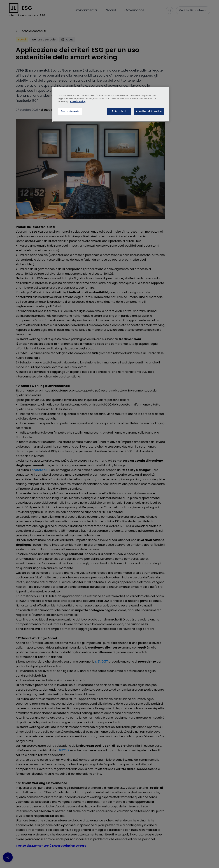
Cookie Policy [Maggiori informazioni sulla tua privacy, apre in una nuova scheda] (78, 102)
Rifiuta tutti (119, 111)
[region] (111, 104)
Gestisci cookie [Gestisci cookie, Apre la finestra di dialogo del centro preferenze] (70, 111)
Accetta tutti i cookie (149, 111)
